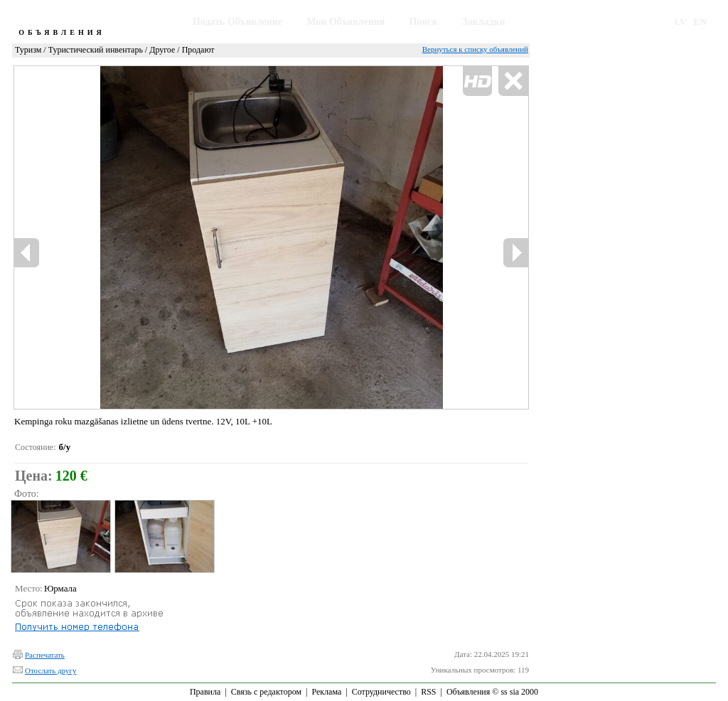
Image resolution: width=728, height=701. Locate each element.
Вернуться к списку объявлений (475, 49)
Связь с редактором (266, 692)
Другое (162, 50)
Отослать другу (50, 670)
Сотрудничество (381, 692)
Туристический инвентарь (96, 50)
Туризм (28, 50)
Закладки (484, 22)
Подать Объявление (237, 22)
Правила (205, 692)
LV (681, 22)
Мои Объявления (346, 22)
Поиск (424, 22)
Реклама (326, 692)
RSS (428, 692)
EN (700, 22)
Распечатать (45, 655)
